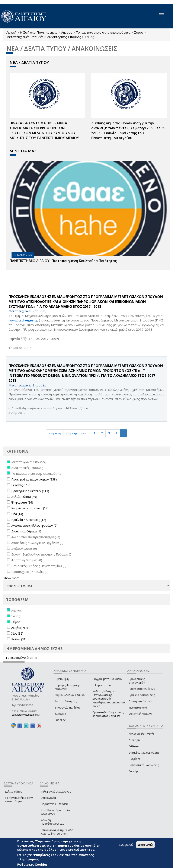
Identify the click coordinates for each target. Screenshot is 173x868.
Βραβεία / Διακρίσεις (142, 695)
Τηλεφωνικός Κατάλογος (56, 792)
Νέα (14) (17, 514)
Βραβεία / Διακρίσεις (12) (29, 520)
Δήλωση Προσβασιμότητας (52, 822)
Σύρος (139, 32)
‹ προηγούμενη (77, 433)
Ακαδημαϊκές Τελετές (141, 734)
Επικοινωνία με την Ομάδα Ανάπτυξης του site (57, 832)
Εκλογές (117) (21, 485)
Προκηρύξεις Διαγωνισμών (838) (34, 479)
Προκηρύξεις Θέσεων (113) (30, 491)
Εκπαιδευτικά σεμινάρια (144, 753)
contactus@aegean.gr (26, 715)
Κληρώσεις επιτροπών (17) (30, 508)
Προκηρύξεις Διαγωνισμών (137, 681)
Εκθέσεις (134, 746)
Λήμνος (67, 32)
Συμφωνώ (126, 844)
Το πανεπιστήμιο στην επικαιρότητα (103, 32)
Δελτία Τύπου (14, 792)
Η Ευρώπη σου (102, 685)
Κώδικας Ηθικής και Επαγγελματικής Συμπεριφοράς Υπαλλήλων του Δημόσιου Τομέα (109, 699)
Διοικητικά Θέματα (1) (26, 531)
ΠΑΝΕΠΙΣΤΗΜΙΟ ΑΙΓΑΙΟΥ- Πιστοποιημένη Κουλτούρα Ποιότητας (63, 261)
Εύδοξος (60, 720)
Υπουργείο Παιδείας (68, 708)
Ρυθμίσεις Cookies (32, 864)
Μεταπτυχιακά (138, 708)
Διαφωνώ (145, 845)
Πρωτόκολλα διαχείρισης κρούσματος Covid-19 (108, 714)
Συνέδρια (134, 771)
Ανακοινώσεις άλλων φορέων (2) (34, 525)
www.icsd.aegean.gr (24, 320)
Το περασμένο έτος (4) (21, 658)
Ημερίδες (134, 759)
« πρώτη (55, 433)
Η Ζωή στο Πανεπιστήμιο (39, 32)
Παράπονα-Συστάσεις (55, 804)
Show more (11, 578)
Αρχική (11, 32)
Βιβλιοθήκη (62, 679)
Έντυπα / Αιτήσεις (66, 701)
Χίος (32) (17, 633)
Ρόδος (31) (19, 639)
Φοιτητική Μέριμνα (140, 714)
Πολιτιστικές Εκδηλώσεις (144, 765)
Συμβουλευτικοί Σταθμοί (70, 695)
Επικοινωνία (48, 798)
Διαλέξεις (134, 740)
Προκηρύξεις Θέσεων (142, 689)
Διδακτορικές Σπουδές (64, 37)
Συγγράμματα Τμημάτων (107, 679)
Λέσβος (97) (20, 628)
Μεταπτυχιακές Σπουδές (25, 37)
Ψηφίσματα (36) (22, 502)
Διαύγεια (60, 714)
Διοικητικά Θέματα (140, 701)
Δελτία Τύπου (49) (24, 497)
